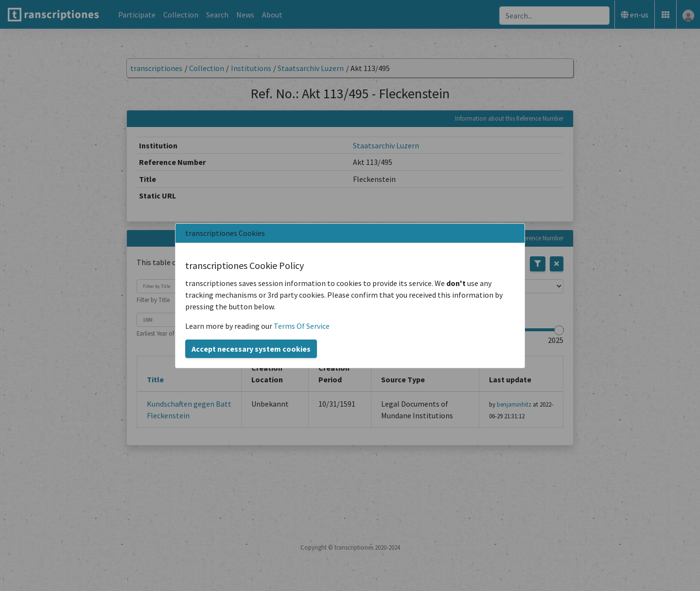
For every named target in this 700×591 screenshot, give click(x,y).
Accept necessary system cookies (251, 349)
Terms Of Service (302, 326)
